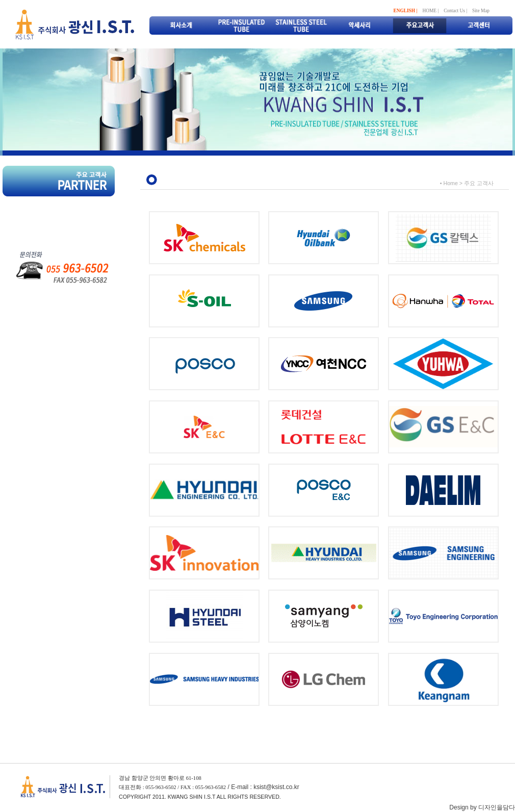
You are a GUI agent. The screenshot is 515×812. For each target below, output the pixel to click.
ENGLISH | (406, 11)
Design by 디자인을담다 (482, 807)
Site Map (481, 11)
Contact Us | (455, 11)
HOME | (430, 11)
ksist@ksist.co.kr (276, 787)
